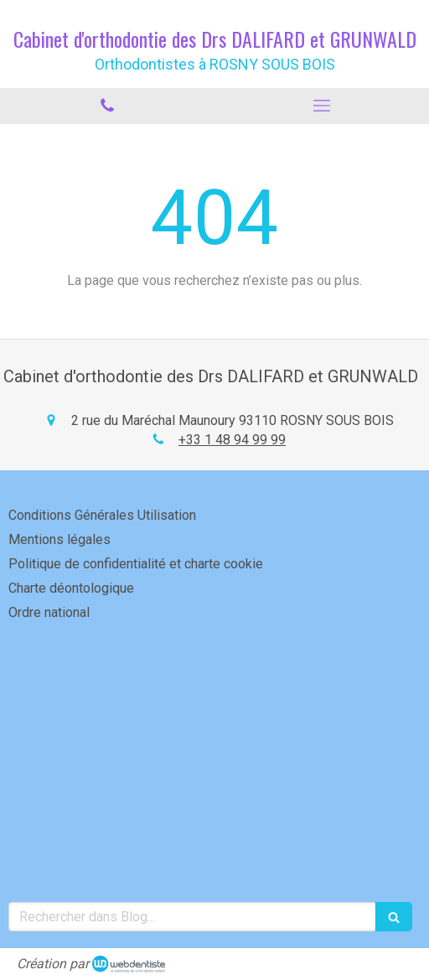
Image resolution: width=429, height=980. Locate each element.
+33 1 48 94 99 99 (232, 440)
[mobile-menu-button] (322, 106)
